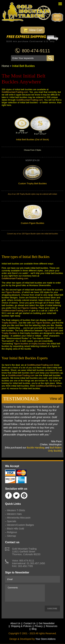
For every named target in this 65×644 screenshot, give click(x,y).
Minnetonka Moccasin (19, 518)
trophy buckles (39, 344)
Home (5, 66)
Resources (52, 626)
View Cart (32, 30)
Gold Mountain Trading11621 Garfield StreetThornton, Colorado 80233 (26, 552)
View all (56, 399)
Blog (34, 629)
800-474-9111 (36, 51)
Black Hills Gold (15, 529)
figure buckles (21, 344)
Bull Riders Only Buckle (55, 449)
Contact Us (29, 623)
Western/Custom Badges (20, 525)
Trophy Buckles (9, 323)
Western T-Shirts (16, 510)
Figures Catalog (29, 308)
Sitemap (11, 536)
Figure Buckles (13, 292)
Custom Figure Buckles (32, 223)
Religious (12, 532)
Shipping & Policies (21, 626)
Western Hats (14, 514)
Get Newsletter (47, 623)
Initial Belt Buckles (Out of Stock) (32, 139)
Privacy (39, 626)
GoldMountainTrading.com (15, 92)
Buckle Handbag (36, 448)
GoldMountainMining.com (48, 386)
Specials (12, 521)
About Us (15, 623)
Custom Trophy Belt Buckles (32, 183)
